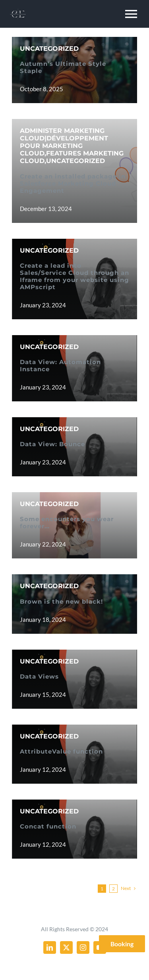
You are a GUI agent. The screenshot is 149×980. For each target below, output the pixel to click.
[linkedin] (50, 947)
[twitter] (66, 947)
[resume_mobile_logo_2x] (18, 11)
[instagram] (83, 947)
